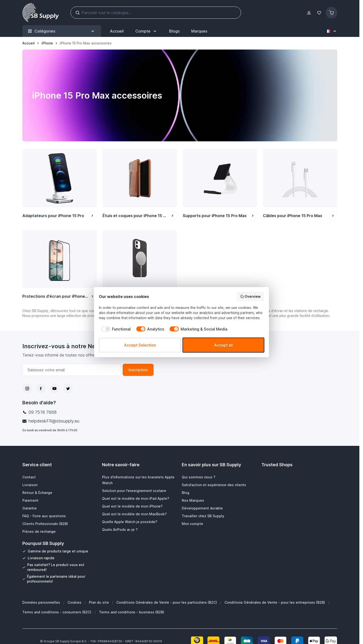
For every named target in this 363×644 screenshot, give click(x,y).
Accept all (223, 345)
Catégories (62, 31)
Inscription (138, 370)
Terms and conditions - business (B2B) (132, 612)
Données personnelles (41, 602)
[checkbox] (115, 329)
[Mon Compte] (146, 31)
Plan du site (99, 602)
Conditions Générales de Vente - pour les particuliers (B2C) (167, 602)
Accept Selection (140, 345)
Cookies (74, 602)
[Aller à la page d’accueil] (29, 43)
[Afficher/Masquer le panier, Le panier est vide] (331, 13)
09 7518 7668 (43, 412)
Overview (251, 297)
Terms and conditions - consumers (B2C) (57, 612)
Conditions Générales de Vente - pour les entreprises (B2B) (275, 602)
